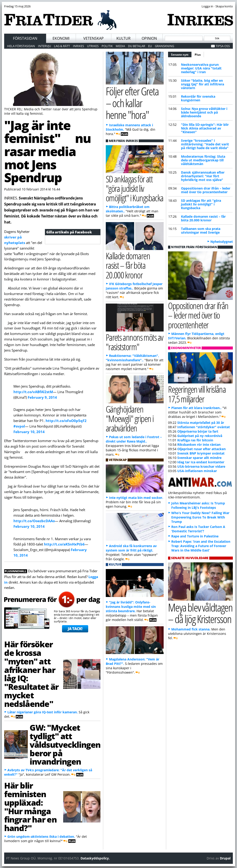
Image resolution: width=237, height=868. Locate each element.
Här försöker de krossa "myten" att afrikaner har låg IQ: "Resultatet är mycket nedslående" (31, 674)
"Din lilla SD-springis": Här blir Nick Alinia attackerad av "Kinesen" (205, 128)
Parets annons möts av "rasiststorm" (134, 342)
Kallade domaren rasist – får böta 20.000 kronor (203, 218)
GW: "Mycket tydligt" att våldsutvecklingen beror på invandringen (65, 744)
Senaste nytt (181, 54)
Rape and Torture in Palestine (195, 536)
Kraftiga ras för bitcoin (195, 440)
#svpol (19, 426)
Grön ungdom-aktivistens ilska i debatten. (41, 836)
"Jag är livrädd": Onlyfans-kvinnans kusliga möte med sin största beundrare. (131, 607)
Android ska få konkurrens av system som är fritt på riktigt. (131, 548)
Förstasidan (25, 38)
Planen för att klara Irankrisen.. (196, 408)
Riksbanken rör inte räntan (199, 445)
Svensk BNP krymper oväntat (201, 453)
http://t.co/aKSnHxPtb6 (64, 544)
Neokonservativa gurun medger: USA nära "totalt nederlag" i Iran (201, 68)
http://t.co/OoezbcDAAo (34, 521)
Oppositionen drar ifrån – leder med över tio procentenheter (206, 190)
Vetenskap (94, 38)
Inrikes (78, 46)
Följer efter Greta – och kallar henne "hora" (132, 103)
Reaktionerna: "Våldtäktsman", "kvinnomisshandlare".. (132, 358)
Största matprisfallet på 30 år (201, 423)
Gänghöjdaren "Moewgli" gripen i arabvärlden (130, 418)
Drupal (225, 858)
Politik (107, 46)
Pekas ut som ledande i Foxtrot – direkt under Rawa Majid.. (134, 439)
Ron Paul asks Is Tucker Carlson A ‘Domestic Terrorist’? (198, 529)
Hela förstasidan (21, 46)
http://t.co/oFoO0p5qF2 (66, 421)
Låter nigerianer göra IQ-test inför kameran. (43, 712)
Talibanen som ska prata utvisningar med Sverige (201, 231)
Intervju (44, 46)
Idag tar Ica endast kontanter (201, 462)
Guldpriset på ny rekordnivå (200, 436)
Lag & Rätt (62, 46)
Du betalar (137, 46)
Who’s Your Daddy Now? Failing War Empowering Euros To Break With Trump (200, 517)
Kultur (123, 38)
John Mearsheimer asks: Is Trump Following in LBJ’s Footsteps (198, 505)
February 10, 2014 (29, 432)
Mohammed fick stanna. (191, 629)
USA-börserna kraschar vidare (201, 466)
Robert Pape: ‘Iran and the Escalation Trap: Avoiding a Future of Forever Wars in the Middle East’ (201, 546)
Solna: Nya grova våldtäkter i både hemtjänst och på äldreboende (204, 112)
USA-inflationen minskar (197, 471)
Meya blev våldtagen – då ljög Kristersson (200, 613)
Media (120, 46)
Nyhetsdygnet (222, 242)
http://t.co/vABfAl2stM (33, 392)
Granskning (164, 46)
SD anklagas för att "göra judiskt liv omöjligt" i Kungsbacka (201, 204)
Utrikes (93, 46)
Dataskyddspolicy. (95, 858)
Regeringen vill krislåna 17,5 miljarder (197, 394)
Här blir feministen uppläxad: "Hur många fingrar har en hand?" (30, 807)
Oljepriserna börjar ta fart (198, 431)
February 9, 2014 (42, 397)
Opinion (149, 38)
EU (150, 46)
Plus (198, 55)
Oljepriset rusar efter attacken (201, 449)
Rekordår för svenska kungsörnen (198, 98)
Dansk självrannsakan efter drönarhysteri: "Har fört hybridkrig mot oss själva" (203, 176)
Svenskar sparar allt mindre (199, 458)
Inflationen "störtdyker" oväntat (204, 427)
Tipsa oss (223, 46)
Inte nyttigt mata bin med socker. (136, 498)
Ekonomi (61, 38)
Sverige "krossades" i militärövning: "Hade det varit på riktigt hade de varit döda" (205, 144)
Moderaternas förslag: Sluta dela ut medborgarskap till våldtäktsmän (203, 160)
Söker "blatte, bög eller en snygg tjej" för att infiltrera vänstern (203, 84)
